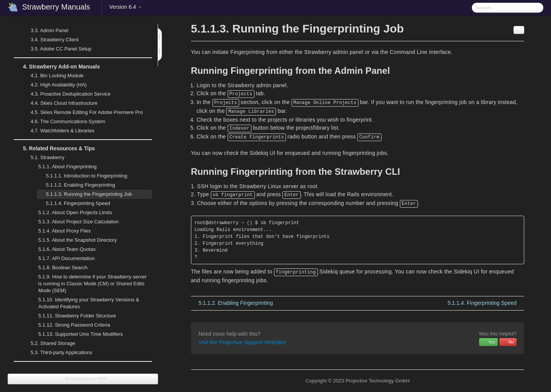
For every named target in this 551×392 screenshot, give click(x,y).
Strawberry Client (50, 40)
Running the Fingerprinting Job (89, 194)
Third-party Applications (57, 353)
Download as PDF (83, 379)
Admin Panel (45, 31)
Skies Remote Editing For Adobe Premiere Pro (82, 112)
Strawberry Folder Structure (77, 316)
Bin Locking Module (57, 76)
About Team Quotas (67, 249)
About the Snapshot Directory (77, 240)
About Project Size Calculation (74, 222)
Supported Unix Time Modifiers (81, 334)
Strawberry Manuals (56, 7)
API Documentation (66, 258)
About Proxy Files (60, 231)
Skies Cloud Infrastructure (60, 103)
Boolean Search (63, 268)
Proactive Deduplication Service (66, 94)
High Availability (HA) (54, 85)
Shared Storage (48, 343)
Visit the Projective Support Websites (242, 342)
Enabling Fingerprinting (81, 185)
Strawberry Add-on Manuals (57, 67)
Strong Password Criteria (74, 325)
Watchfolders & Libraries (62, 131)
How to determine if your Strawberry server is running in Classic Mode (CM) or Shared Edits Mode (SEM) (92, 284)
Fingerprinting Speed (78, 203)
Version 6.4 (126, 7)
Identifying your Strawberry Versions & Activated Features (89, 303)
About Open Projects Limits (75, 212)
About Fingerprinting (63, 167)
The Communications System (68, 121)
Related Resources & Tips (54, 148)
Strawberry (43, 158)
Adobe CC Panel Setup (56, 49)
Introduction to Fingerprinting (86, 176)
